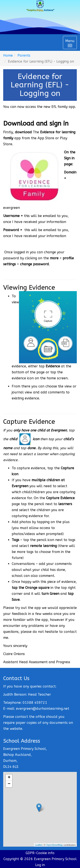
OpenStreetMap (55, 845)
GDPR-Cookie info (40, 853)
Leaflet (39, 845)
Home (8, 55)
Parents (24, 55)
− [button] (9, 784)
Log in (40, 865)
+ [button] (9, 778)
